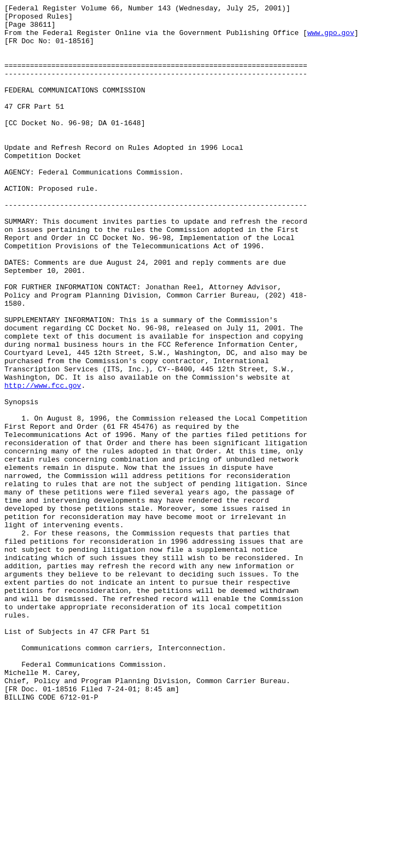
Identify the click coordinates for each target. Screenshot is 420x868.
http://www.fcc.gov (43, 462)
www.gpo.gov (331, 39)
